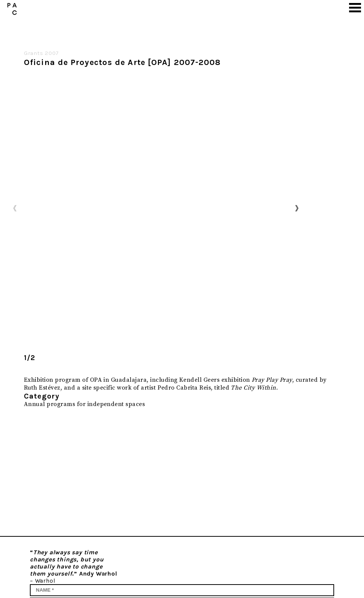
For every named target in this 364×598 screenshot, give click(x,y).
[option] (156, 208)
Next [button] (297, 208)
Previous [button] (15, 208)
